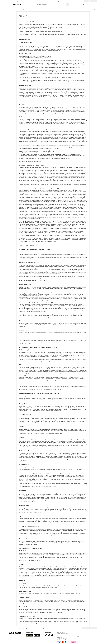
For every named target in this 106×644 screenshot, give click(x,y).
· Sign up (59, 1)
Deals (35, 9)
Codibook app (80, 1)
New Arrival (47, 9)
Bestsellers (60, 9)
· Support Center (71, 1)
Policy (26, 628)
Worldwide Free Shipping (14, 1)
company (48, 628)
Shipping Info (31, 628)
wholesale (38, 628)
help (43, 628)
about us (12, 628)
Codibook (16, 5)
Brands (12, 9)
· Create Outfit (53, 1)
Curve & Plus (73, 9)
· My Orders (64, 1)
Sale (85, 9)
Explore (95, 9)
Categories (24, 9)
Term (22, 628)
